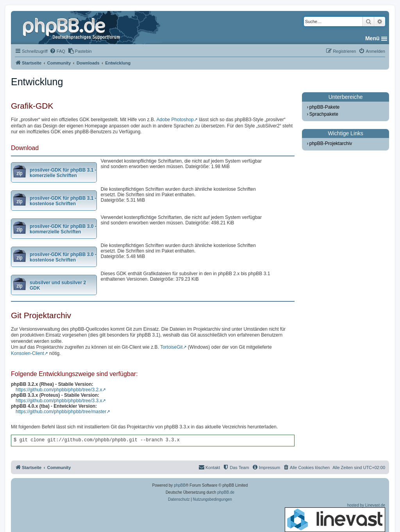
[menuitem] (57, 51)
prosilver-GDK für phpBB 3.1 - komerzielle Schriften (63, 173)
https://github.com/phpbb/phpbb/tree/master (61, 412)
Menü (372, 38)
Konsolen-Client (28, 353)
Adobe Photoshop (175, 120)
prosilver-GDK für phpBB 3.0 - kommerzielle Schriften (63, 229)
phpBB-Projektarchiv (331, 143)
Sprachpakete (324, 114)
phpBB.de (226, 492)
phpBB (180, 485)
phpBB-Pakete (324, 107)
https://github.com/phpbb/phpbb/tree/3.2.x (59, 390)
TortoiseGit (171, 347)
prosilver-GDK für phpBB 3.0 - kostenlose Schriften (63, 257)
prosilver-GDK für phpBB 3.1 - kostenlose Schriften (63, 201)
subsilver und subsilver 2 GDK (58, 285)
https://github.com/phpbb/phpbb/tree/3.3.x (59, 401)
